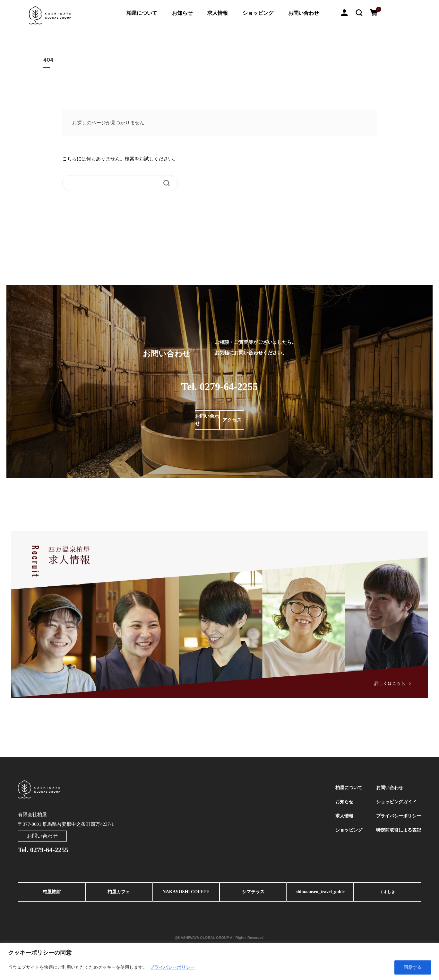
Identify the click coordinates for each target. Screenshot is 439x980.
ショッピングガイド (395, 805)
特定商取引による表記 (397, 837)
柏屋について (142, 13)
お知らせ (182, 13)
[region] (219, 962)
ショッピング (258, 13)
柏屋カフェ (119, 894)
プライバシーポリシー (172, 967)
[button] (359, 12)
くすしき (387, 894)
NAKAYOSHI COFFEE (186, 894)
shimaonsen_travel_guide (320, 894)
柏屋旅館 (52, 894)
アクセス (262, 420)
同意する (413, 967)
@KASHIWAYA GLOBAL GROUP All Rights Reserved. (219, 937)
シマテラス (253, 894)
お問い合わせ (304, 13)
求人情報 (218, 13)
